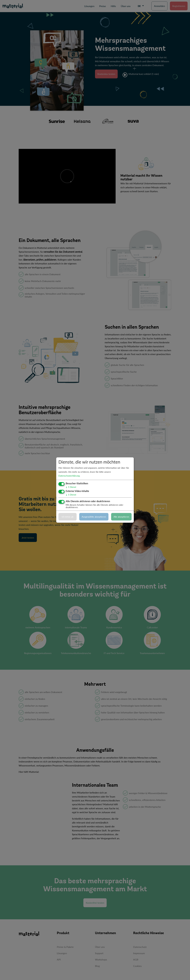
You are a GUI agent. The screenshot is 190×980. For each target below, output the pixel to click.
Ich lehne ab (68, 517)
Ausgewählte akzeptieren (94, 517)
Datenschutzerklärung (69, 476)
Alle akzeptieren (121, 517)
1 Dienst (71, 487)
